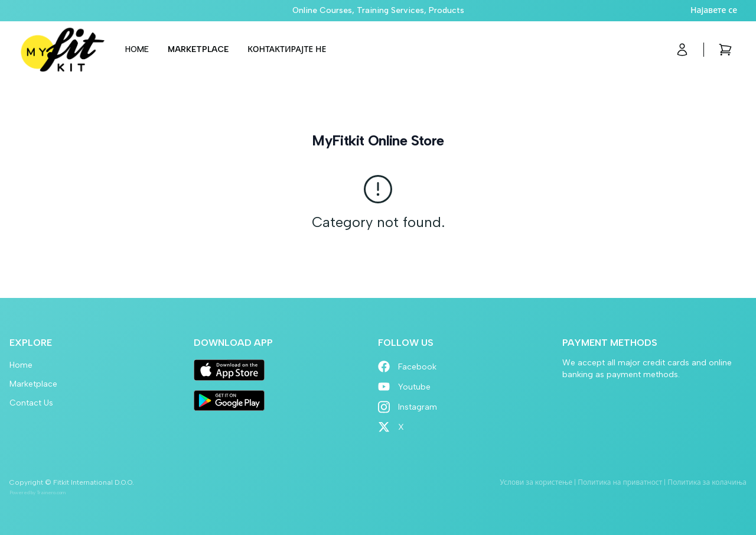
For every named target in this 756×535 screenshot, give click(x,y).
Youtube (404, 387)
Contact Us (31, 403)
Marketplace (198, 49)
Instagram (408, 407)
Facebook (407, 367)
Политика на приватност (620, 482)
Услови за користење (536, 482)
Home (137, 49)
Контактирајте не (287, 49)
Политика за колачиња (707, 482)
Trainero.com (51, 492)
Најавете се (714, 10)
